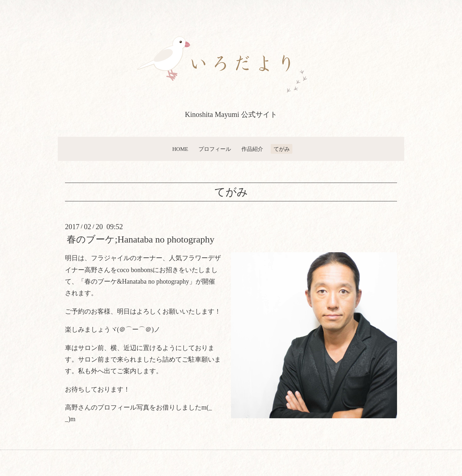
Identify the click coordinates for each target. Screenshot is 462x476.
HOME (180, 149)
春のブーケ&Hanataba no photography (137, 281)
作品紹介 (252, 149)
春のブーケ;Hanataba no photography (141, 239)
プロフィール (215, 149)
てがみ (282, 149)
